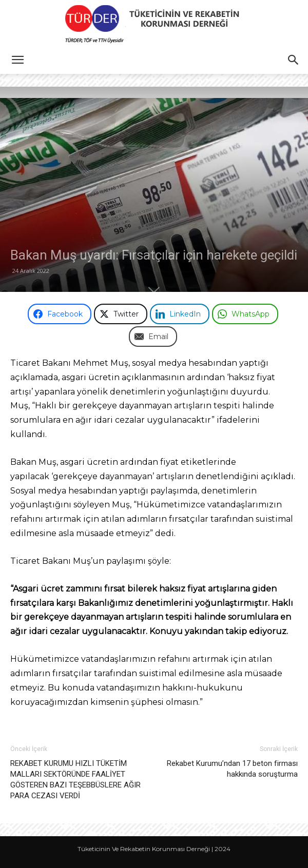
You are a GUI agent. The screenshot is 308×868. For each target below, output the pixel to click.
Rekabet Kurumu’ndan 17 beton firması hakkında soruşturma (232, 769)
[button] (17, 60)
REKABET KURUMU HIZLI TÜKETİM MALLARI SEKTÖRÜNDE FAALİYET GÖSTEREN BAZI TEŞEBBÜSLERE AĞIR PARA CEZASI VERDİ (75, 780)
